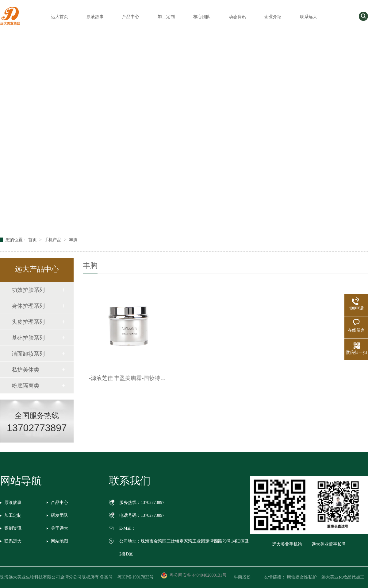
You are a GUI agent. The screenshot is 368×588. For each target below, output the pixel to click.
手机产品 (53, 240)
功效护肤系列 (28, 290)
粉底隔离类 (25, 386)
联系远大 (309, 17)
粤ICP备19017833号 (136, 577)
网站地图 (59, 541)
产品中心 (131, 17)
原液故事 (95, 17)
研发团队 (59, 515)
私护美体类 (25, 370)
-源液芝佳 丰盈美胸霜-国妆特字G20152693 (129, 378)
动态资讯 (237, 17)
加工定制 (166, 17)
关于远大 (59, 528)
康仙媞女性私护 (302, 577)
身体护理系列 (28, 306)
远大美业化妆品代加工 (343, 577)
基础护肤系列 (28, 338)
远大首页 (59, 17)
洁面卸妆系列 (28, 354)
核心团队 (202, 17)
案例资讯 (13, 528)
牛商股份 (247, 577)
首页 (33, 240)
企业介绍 (273, 17)
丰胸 (73, 240)
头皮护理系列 (28, 322)
